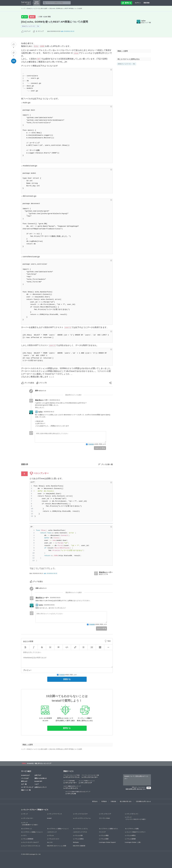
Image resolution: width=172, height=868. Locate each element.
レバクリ (24, 835)
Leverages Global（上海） (133, 842)
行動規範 (91, 444)
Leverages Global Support (107, 842)
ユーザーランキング (27, 787)
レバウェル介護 (78, 835)
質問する (67, 728)
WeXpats (76, 842)
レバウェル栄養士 (79, 839)
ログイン (138, 3)
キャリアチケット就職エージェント (58, 829)
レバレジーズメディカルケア (30, 842)
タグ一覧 (24, 784)
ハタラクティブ (52, 832)
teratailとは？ (26, 775)
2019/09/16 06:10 (68, 31)
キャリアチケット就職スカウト (109, 829)
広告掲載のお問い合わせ (143, 801)
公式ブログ (38, 775)
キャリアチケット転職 (132, 829)
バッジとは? (25, 778)
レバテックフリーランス (72, 776)
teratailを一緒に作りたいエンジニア (39, 763)
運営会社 (95, 801)
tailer (144, 21)
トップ (23, 9)
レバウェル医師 (104, 839)
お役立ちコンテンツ (41, 787)
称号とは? (24, 781)
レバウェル (51, 835)
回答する (67, 679)
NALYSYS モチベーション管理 (57, 846)
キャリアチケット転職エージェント (32, 832)
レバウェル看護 (104, 835)
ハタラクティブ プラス (80, 832)
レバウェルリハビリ (53, 839)
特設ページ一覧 (26, 790)
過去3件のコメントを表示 (74, 592)
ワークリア (102, 832)
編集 (50, 573)
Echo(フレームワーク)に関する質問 (37, 9)
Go (38, 26)
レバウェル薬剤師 (130, 839)
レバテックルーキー (70, 782)
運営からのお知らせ (41, 778)
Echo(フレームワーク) (29, 26)
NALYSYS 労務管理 (79, 846)
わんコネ (50, 842)
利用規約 (104, 801)
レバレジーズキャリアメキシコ (31, 846)
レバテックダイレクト (72, 787)
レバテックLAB (78, 793)
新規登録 (147, 3)
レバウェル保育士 (130, 835)
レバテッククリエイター (90, 776)
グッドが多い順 (107, 464)
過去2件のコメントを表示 (73, 395)
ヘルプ (37, 784)
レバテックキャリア (87, 782)
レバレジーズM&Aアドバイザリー (135, 832)
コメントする (100, 448)
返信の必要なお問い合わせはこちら (136, 789)
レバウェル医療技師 (27, 839)
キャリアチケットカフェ (81, 829)
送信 (149, 788)
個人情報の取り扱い (126, 801)
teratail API (38, 781)
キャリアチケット (27, 829)
